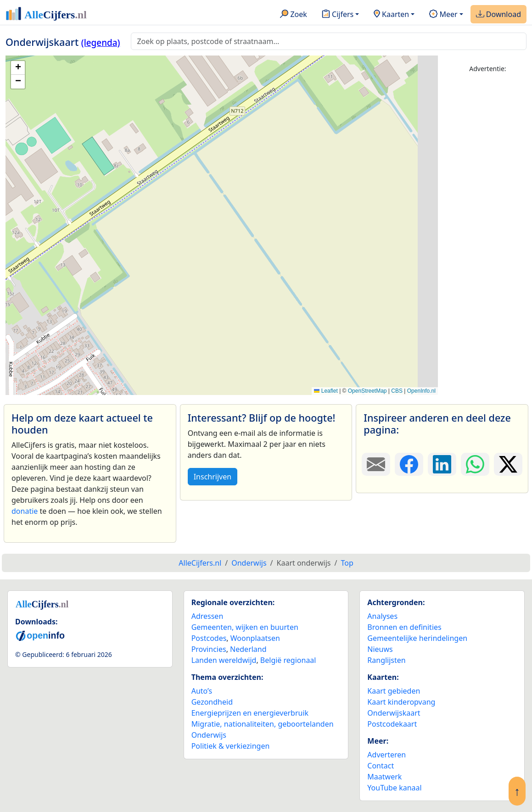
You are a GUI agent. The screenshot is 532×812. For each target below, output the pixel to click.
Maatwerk (384, 777)
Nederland (248, 649)
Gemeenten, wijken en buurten (245, 627)
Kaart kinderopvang (401, 702)
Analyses (382, 616)
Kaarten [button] (391, 15)
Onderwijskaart (394, 713)
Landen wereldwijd (224, 660)
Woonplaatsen (255, 638)
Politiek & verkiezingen (231, 746)
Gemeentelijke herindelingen (417, 638)
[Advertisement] (488, 219)
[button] (18, 68)
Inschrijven (213, 477)
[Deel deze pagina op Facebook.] (409, 464)
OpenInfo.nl (421, 391)
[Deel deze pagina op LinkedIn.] (442, 464)
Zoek (294, 15)
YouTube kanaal (394, 788)
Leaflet (326, 391)
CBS (397, 391)
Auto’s (202, 691)
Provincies (209, 649)
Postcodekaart (392, 724)
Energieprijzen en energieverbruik (250, 713)
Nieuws (380, 649)
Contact (381, 766)
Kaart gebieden (394, 691)
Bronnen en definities (404, 627)
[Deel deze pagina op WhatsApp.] (475, 464)
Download (498, 15)
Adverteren (386, 755)
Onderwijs (209, 735)
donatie (25, 511)
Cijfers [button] (338, 15)
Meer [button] (443, 15)
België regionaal (288, 660)
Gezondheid (212, 702)
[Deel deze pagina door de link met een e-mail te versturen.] (376, 464)
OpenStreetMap (367, 391)
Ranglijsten (386, 660)
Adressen (207, 616)
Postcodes (209, 638)
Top (347, 563)
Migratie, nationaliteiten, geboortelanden (263, 724)
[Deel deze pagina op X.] (508, 464)
